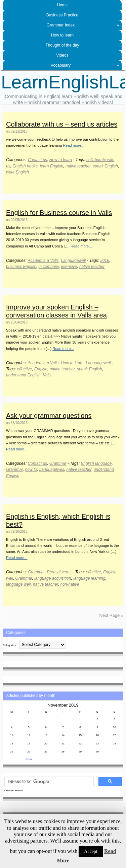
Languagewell (73, 261)
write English (17, 172)
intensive (69, 267)
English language (96, 463)
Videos (62, 55)
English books (25, 166)
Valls (47, 375)
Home (62, 5)
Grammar (58, 463)
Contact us (37, 160)
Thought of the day (62, 45)
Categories (9, 645)
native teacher (78, 166)
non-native (70, 584)
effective (24, 369)
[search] (48, 782)
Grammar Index (83, 25)
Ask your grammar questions (49, 416)
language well (18, 584)
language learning (89, 578)
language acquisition (53, 578)
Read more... (74, 145)
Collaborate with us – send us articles (62, 124)
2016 (105, 261)
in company (49, 267)
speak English (105, 166)
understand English (23, 375)
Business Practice (62, 15)
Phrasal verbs (59, 572)
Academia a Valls (43, 261)
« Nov (29, 759)
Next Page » (111, 615)
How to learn (62, 35)
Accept (91, 851)
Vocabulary (85, 65)
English (41, 369)
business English (21, 267)
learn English (52, 166)
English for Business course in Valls (59, 213)
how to (31, 469)
